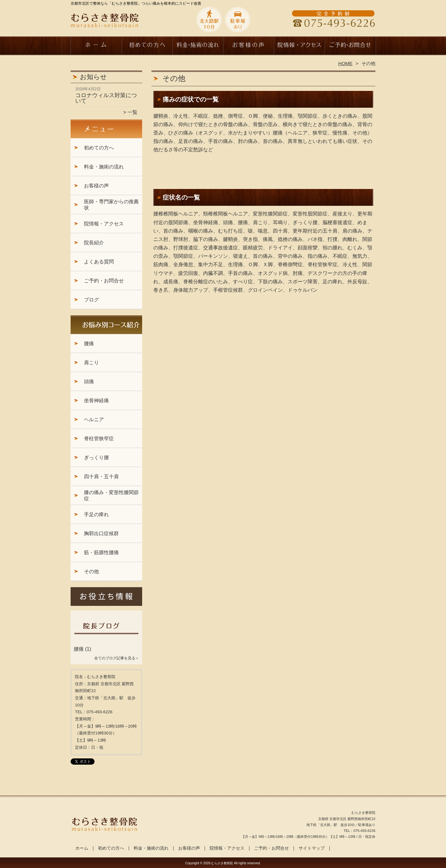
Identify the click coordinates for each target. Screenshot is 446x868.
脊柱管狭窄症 (99, 439)
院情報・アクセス (299, 49)
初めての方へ (147, 49)
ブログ (91, 300)
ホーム (96, 49)
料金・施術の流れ (198, 49)
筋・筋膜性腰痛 (101, 552)
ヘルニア (94, 420)
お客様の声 (248, 49)
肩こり (91, 363)
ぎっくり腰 (96, 458)
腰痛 (89, 344)
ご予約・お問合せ (350, 49)
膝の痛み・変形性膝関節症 (111, 495)
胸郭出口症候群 (101, 533)
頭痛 (89, 382)
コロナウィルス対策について (106, 98)
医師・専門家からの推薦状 (111, 205)
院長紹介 (96, 243)
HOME (346, 63)
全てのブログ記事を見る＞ (117, 658)
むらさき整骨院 (222, 863)
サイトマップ (312, 848)
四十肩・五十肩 (101, 476)
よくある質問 (99, 262)
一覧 (132, 112)
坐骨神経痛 (96, 401)
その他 (91, 571)
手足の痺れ (96, 514)
